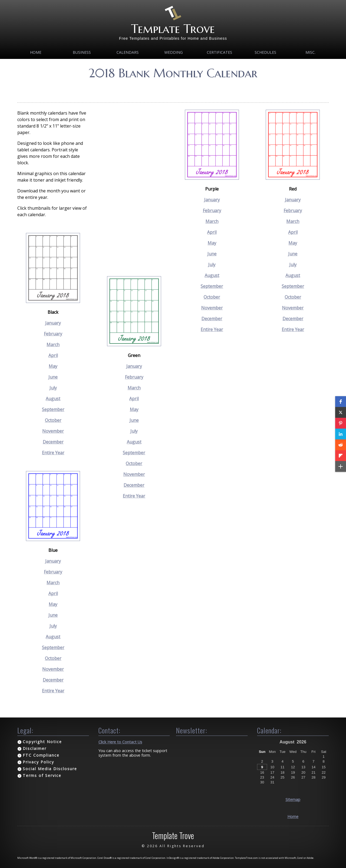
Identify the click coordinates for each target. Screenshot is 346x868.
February (53, 334)
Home (36, 52)
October (53, 420)
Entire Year (53, 453)
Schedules (265, 52)
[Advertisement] (173, 89)
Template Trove (173, 29)
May (53, 366)
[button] (341, 402)
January (53, 323)
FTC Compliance (41, 755)
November (53, 431)
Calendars (128, 52)
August (53, 399)
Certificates (219, 52)
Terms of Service (42, 775)
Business (82, 52)
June (53, 377)
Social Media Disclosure (50, 769)
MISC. (310, 52)
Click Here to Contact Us (120, 742)
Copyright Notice (42, 742)
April (53, 355)
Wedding (174, 52)
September (53, 409)
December (53, 442)
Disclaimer (35, 748)
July (53, 388)
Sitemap (293, 799)
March (53, 345)
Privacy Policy (38, 762)
